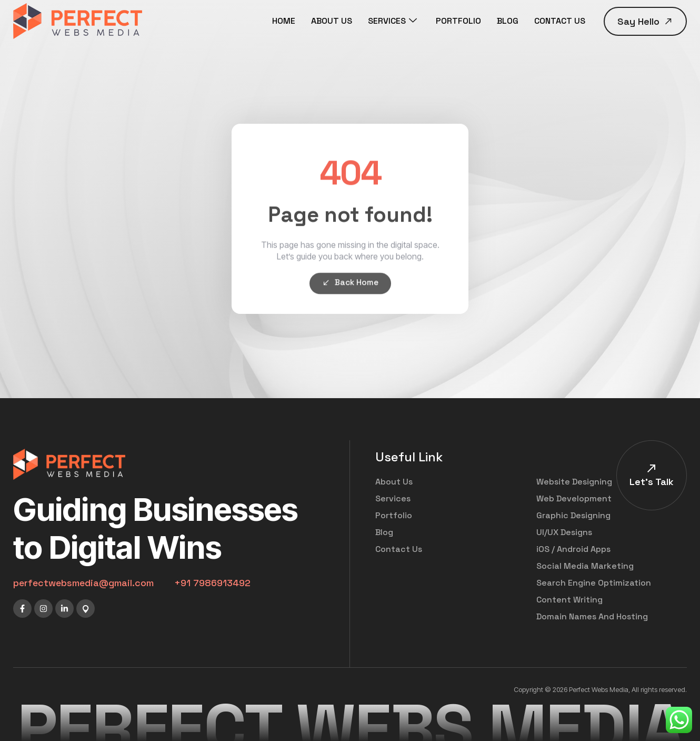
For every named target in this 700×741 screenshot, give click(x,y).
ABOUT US (332, 21)
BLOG (508, 21)
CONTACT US (560, 21)
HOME (284, 21)
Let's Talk (652, 482)
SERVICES (392, 21)
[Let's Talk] (652, 468)
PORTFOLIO (458, 21)
